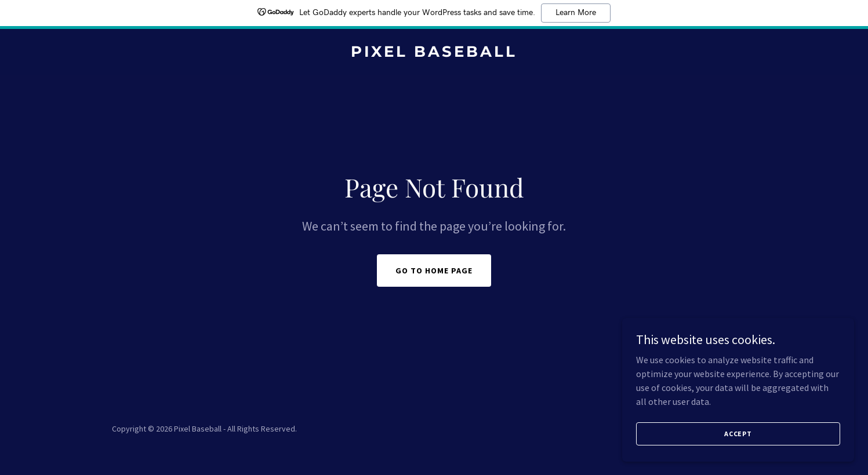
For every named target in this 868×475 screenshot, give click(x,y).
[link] (434, 53)
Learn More (576, 13)
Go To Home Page (434, 271)
